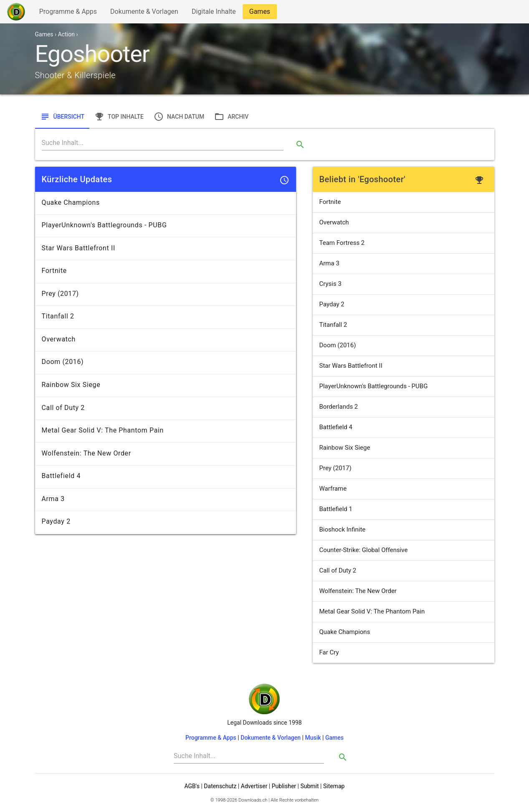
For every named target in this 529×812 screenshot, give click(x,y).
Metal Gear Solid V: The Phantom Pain (372, 611)
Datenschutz (220, 786)
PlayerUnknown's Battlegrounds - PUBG (374, 386)
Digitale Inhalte (214, 13)
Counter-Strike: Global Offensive (364, 550)
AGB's (192, 786)
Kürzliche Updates (77, 179)
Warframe (333, 489)
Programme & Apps (68, 13)
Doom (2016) (338, 345)
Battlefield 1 (336, 509)
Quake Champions (345, 632)
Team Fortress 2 (342, 243)
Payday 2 (332, 304)
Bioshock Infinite (343, 529)
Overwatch (334, 222)
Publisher (284, 786)
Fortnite (330, 202)
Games (262, 13)
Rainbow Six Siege (345, 448)
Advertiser (254, 786)
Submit (309, 786)
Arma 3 (329, 263)
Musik (313, 738)
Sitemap (334, 786)
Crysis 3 (330, 284)
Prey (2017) (335, 468)
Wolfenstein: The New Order (358, 591)
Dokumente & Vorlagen (144, 13)
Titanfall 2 (333, 325)
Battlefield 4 (336, 427)
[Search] (163, 143)
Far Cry (329, 652)
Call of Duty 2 (338, 570)
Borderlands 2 (339, 407)
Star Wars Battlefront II (351, 366)
